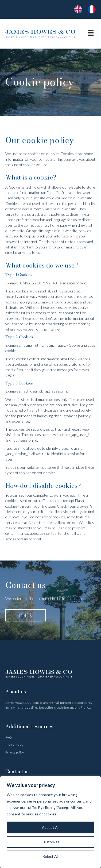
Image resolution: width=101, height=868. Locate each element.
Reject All (50, 856)
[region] (50, 822)
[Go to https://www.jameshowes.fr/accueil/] (92, 9)
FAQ (9, 737)
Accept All (51, 827)
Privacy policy (15, 752)
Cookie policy (14, 745)
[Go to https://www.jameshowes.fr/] (78, 9)
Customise (50, 842)
